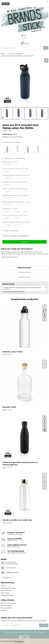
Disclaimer (4, 610)
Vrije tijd (11, 54)
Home (3, 54)
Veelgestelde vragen (7, 595)
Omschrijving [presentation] (24, 272)
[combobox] (22, 48)
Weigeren (26, 641)
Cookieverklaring (6, 606)
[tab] (24, 268)
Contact (3, 586)
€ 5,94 (7, 467)
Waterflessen (19, 54)
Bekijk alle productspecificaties (13, 137)
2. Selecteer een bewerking (14, 159)
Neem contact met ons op (10, 257)
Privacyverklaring (6, 608)
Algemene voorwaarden (8, 603)
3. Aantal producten (11, 231)
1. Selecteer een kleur (11, 142)
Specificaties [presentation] (24, 277)
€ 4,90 (7, 355)
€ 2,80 (7, 410)
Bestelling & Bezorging (8, 588)
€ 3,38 (7, 523)
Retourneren (5, 593)
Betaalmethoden (6, 590)
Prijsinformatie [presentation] (24, 268)
